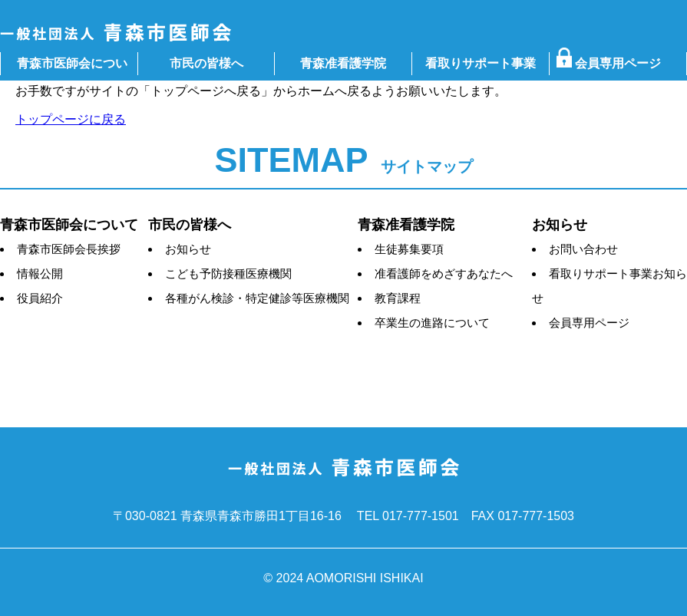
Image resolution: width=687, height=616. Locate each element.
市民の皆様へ (206, 63)
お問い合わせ (583, 249)
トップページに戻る (71, 119)
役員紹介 (40, 298)
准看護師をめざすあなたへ (444, 273)
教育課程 (398, 298)
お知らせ (188, 249)
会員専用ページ (614, 63)
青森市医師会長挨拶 (69, 249)
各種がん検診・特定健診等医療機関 (257, 298)
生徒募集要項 (409, 249)
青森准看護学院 (343, 63)
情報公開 (40, 273)
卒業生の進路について (432, 323)
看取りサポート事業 (481, 63)
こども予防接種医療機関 (228, 273)
